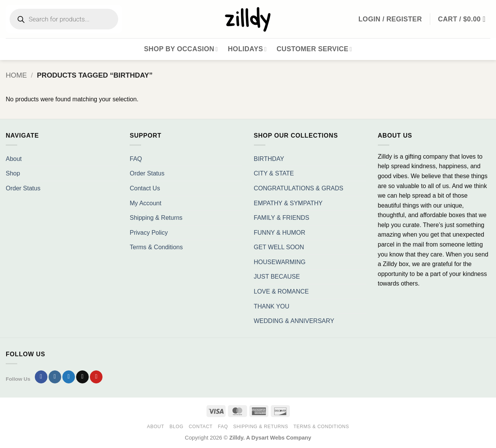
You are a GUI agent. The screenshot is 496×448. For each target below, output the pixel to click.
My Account (146, 203)
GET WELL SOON (279, 247)
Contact (201, 427)
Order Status (23, 188)
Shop (13, 173)
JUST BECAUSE (277, 277)
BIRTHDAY (269, 159)
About (14, 159)
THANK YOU (272, 306)
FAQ (136, 159)
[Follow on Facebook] (41, 377)
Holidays (247, 49)
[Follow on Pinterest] (96, 377)
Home (16, 75)
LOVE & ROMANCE (281, 291)
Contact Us (145, 188)
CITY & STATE (274, 173)
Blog (176, 427)
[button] (464, 19)
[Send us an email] (82, 377)
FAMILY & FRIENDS (282, 218)
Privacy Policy (149, 233)
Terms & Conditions (156, 247)
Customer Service (314, 49)
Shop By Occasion (181, 49)
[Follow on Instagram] (55, 377)
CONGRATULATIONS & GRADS (299, 188)
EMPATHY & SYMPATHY (288, 203)
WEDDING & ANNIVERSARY (294, 321)
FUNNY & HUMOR (280, 233)
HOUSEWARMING (280, 262)
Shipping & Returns (156, 218)
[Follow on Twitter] (69, 377)
